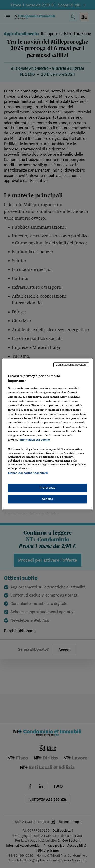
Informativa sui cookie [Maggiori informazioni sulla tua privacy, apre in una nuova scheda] (34, 440)
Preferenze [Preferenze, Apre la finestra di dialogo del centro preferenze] (48, 488)
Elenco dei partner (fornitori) (28, 473)
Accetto (48, 499)
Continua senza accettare (71, 365)
